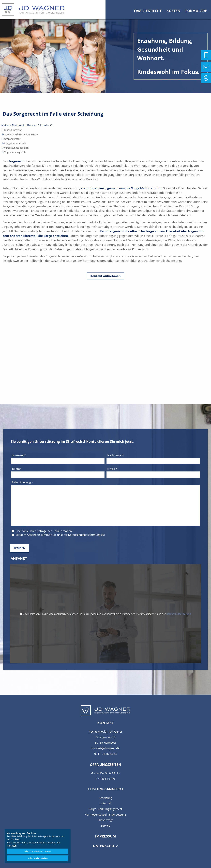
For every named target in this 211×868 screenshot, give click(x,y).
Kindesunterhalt (13, 130)
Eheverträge (106, 820)
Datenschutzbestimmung (84, 535)
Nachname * (115, 455)
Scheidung (105, 798)
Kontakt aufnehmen (105, 276)
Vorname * (19, 455)
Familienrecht (148, 11)
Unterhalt (105, 803)
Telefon (17, 469)
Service (105, 826)
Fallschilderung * (22, 482)
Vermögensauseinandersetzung (105, 814)
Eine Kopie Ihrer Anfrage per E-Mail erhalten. (42, 531)
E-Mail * (112, 469)
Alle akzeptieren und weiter (38, 851)
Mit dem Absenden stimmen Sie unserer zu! (58, 535)
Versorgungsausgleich (16, 148)
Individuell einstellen (38, 858)
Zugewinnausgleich (15, 152)
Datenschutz (105, 846)
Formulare (196, 11)
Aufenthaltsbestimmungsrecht (21, 134)
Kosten (173, 11)
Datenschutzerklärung (179, 614)
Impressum (105, 836)
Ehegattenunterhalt (15, 143)
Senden (20, 548)
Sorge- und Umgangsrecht (105, 809)
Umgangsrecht (12, 139)
